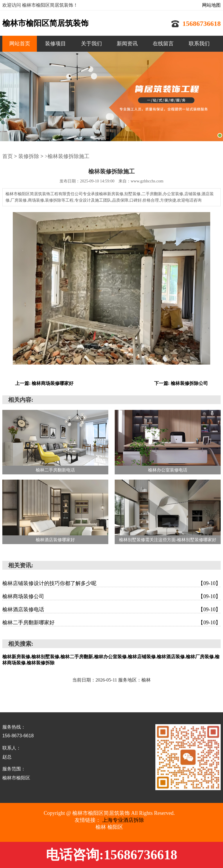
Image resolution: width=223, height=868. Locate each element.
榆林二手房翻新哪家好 (112, 623)
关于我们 (91, 44)
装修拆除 (29, 156)
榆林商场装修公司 (112, 596)
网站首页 (20, 44)
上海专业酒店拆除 (123, 820)
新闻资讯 (127, 44)
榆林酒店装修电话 (112, 609)
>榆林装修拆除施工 (67, 156)
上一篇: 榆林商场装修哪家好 (44, 383)
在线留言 (163, 44)
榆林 (101, 827)
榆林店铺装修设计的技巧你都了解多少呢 (112, 583)
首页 (8, 156)
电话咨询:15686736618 (111, 855)
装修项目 (55, 44)
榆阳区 (115, 827)
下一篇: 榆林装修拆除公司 (181, 383)
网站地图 (211, 5)
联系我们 (199, 44)
